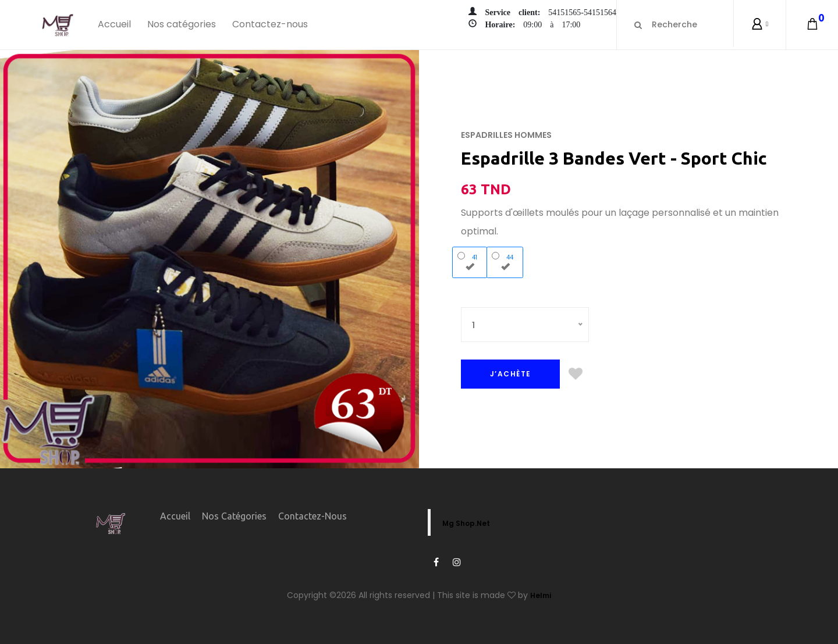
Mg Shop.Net (466, 523)
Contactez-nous (270, 24)
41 (470, 261)
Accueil (114, 24)
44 (505, 261)
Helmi (541, 595)
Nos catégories (182, 24)
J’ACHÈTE (511, 374)
